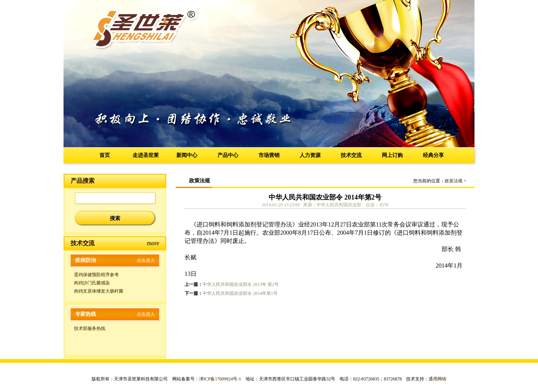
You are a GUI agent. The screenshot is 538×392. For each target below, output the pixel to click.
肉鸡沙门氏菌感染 (92, 283)
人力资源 (310, 155)
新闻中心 (187, 155)
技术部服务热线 (90, 328)
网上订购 (392, 155)
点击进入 (146, 260)
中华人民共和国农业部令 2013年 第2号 (241, 284)
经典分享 (433, 155)
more (153, 243)
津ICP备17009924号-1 (220, 379)
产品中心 (228, 155)
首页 (105, 155)
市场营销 (269, 155)
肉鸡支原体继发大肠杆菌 (99, 291)
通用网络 (437, 379)
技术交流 (351, 155)
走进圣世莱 (146, 155)
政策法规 (454, 181)
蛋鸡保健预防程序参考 (96, 275)
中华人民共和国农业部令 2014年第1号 (240, 293)
